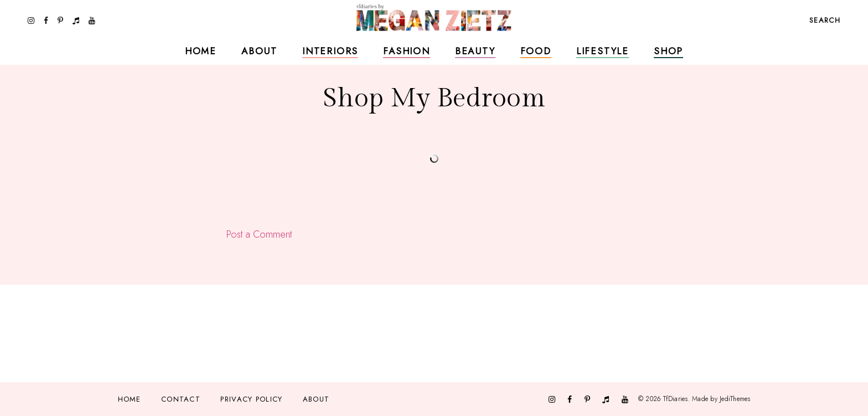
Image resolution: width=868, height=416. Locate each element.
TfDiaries (676, 399)
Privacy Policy (251, 399)
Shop (668, 51)
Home (201, 51)
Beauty (475, 51)
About (259, 51)
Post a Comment (259, 234)
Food (536, 51)
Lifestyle (603, 51)
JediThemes (735, 399)
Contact (181, 399)
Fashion (407, 51)
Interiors (330, 51)
